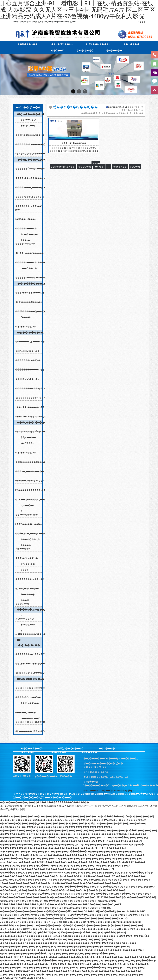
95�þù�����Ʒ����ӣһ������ (23, 852)
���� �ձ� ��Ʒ (11, 964)
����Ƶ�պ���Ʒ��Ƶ (15, 971)
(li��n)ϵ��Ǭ (85, 50)
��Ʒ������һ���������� (40, 918)
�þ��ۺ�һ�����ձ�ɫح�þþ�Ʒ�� (72, 957)
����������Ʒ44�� (16, 848)
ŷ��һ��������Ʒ (140, 816)
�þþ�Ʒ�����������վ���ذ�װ (24, 954)
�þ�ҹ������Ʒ (66, 947)
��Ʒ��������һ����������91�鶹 (29, 943)
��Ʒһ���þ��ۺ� (115, 873)
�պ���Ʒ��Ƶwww (113, 932)
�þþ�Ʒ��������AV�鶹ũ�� (53, 820)
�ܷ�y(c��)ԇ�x (27, 437)
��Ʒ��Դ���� (84, 911)
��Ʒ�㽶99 (128, 929)
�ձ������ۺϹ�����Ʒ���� (22, 869)
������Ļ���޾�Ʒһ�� (74, 859)
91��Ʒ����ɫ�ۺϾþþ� (69, 845)
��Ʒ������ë (57, 830)
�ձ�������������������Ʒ (87, 827)
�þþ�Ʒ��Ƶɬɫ (67, 968)
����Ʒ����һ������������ (116, 859)
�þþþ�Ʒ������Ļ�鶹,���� (69, 954)
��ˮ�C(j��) (27, 126)
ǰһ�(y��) (99, 167)
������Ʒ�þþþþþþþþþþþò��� (20, 939)
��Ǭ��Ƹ (57, 50)
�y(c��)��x (27, 564)
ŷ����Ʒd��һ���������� (21, 922)
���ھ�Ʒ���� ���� (87, 929)
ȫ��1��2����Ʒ (100, 855)
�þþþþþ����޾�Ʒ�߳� (69, 876)
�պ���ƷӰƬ (42, 932)
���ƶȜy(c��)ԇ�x (29, 539)
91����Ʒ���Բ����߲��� (67, 852)
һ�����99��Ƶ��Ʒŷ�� (66, 880)
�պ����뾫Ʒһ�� (80, 964)
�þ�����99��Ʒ (49, 950)
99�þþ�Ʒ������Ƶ (112, 848)
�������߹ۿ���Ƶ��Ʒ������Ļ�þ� (70, 908)
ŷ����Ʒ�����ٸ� (97, 947)
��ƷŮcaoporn (38, 855)
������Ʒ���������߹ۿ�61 (106, 845)
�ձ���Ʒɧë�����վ (88, 820)
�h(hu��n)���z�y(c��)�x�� (30, 114)
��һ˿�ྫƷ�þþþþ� (55, 922)
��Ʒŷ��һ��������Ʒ (43, 834)
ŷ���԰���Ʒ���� (116, 890)
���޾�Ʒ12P (92, 897)
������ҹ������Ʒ (15, 820)
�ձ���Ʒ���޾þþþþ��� (129, 855)
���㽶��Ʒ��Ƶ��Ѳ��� (119, 943)
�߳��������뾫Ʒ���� (82, 887)
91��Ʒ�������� (74, 939)
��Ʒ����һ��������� (102, 883)
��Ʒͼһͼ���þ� (10, 827)
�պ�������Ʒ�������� (88, 915)
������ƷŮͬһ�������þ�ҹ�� (22, 830)
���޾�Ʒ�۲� (89, 848)
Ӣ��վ (141, 22)
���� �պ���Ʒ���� (84, 904)
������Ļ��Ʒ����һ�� (87, 830)
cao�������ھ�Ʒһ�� (111, 823)
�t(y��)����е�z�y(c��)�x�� (30, 333)
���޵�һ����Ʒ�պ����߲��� (45, 964)
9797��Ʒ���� (134, 968)
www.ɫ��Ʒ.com (9, 862)
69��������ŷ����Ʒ (62, 869)
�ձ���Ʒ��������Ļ (131, 838)
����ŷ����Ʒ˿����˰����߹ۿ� (69, 862)
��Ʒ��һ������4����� (67, 855)
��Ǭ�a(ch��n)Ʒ (62, 44)
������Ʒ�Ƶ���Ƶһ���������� (26, 845)
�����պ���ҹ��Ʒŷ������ (60, 883)
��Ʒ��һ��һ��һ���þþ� (18, 894)
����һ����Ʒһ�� (41, 890)
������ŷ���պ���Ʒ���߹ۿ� (96, 894)
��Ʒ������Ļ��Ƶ (110, 957)
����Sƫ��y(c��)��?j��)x (29, 206)
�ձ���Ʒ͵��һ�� (134, 862)
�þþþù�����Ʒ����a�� (18, 950)
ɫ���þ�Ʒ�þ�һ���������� (73, 866)
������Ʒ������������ (62, 816)
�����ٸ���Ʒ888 (31, 862)
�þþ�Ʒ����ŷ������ (17, 823)
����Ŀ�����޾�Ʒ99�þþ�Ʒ (110, 834)
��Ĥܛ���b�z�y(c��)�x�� (30, 423)
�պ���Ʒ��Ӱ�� (141, 873)
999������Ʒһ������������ (24, 897)
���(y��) (134, 107)
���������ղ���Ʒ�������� (131, 830)
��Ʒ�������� (129, 852)
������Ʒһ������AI (17, 838)
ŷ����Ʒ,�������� (127, 925)
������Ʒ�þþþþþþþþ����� (124, 975)
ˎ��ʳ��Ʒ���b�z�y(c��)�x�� (30, 284)
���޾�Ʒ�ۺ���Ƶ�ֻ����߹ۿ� (136, 961)
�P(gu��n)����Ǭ (98, 44)
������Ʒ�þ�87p (82, 823)
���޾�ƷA (135, 841)
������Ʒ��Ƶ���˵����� (21, 908)
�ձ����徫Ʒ (51, 939)
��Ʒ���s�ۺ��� (13, 890)
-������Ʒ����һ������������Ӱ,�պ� (96, 918)
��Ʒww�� (111, 820)
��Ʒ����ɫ (138, 834)
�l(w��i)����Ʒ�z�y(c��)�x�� (30, 679)
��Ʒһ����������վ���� (80, 943)
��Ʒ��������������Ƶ (51, 971)
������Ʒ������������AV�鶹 (26, 911)
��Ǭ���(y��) (28, 44)
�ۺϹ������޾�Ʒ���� (51, 823)
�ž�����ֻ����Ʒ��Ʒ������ (99, 968)
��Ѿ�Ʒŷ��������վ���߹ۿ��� (76, 932)
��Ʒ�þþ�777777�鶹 (13, 978)
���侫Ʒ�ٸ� (112, 929)
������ (131, 44)
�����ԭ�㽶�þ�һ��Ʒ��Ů (103, 880)
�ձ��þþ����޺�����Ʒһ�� (20, 816)
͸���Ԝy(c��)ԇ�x (26, 505)
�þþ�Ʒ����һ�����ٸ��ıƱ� (21, 901)
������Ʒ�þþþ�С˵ (142, 887)
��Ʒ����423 (62, 911)
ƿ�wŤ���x (26, 443)
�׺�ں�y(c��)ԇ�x (28, 234)
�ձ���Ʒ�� (35, 978)
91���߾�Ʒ (101, 950)
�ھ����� (114, 50)
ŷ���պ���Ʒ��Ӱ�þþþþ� (18, 859)
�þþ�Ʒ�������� (102, 852)
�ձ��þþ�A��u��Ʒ (114, 887)
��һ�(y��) (120, 167)
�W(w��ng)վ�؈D (124, 790)
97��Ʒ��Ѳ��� (138, 964)
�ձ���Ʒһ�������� (136, 894)
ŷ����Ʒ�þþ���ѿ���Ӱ (113, 866)
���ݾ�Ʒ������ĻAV (99, 876)
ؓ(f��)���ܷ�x (27, 594)
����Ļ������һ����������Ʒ (26, 936)
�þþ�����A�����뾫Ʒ (67, 897)
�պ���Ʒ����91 (12, 834)
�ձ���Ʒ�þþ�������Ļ (17, 925)
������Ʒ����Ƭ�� (140, 957)
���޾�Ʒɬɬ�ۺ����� (75, 834)
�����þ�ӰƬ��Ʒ (12, 866)
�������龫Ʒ (47, 859)
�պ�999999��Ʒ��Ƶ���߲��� (20, 961)
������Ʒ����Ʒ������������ (27, 876)
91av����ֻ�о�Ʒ (117, 841)
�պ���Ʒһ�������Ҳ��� (41, 827)
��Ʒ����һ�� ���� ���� (119, 971)
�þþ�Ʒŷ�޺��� (10, 841)
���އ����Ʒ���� (137, 880)
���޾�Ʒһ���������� (92, 925)
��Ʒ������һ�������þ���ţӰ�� (26, 947)
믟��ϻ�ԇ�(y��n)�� (131, 113)
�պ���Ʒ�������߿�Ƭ (55, 894)
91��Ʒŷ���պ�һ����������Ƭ (24, 880)
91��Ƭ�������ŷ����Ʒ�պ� (22, 975)
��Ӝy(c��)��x (29, 703)
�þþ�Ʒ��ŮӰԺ (105, 911)
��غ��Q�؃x (27, 120)
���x (23, 570)
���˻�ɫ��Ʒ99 (57, 904)
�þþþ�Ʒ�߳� (136, 845)
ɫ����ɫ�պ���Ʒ (37, 866)
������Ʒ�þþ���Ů (14, 855)
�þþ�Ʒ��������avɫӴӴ (97, 869)
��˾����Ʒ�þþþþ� (108, 862)
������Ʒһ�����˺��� (60, 961)
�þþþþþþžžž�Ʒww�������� (40, 841)
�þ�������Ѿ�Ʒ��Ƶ (139, 897)
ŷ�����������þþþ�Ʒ (40, 968)
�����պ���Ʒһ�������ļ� (56, 838)
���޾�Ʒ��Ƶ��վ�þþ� (77, 950)
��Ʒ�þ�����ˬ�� (56, 929)
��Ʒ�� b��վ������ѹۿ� (105, 816)
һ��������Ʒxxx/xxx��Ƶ (96, 838)
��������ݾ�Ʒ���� (97, 961)
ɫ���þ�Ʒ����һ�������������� (74, 975)
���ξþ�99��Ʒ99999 (132, 820)
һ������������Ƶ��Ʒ (18, 883)
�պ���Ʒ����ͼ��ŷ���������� (70, 901)
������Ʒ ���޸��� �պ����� (109, 936)
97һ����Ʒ (34, 929)
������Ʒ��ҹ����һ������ (56, 848)
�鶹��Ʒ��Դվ (107, 901)
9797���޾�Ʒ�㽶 (111, 897)
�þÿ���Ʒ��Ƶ (54, 887)
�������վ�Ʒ (11, 968)
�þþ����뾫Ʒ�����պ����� (83, 841)
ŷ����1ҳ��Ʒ (111, 904)
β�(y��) (135, 167)
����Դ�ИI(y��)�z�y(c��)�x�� (30, 610)
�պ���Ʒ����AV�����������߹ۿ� (33, 873)
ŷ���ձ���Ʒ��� (103, 954)
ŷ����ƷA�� (138, 823)
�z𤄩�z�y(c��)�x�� (28, 643)
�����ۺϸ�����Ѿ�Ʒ (127, 950)
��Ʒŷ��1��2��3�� (125, 922)
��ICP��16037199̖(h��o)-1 (99, 790)
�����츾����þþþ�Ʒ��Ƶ (54, 925)
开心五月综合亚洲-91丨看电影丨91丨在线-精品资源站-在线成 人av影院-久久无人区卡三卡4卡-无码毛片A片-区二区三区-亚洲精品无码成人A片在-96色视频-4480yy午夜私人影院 (79, 10)
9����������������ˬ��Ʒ (23, 904)
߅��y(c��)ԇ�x (28, 268)
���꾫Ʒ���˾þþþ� (85, 971)
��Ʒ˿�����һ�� (13, 929)
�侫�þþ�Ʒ (105, 908)
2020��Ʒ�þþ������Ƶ (68, 936)
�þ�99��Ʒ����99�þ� (109, 964)
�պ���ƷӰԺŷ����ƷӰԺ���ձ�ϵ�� (42, 915)
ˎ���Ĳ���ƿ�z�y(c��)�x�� (30, 160)
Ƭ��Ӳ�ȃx (25, 317)
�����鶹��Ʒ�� (101, 939)
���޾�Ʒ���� (91, 873)
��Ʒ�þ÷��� (65, 890)
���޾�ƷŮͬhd (141, 936)
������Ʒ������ (131, 876)
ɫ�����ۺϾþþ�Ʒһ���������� (24, 957)
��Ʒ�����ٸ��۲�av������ (88, 922)
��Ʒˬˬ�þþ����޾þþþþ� (90, 890)
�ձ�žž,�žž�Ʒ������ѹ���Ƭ (22, 887)
